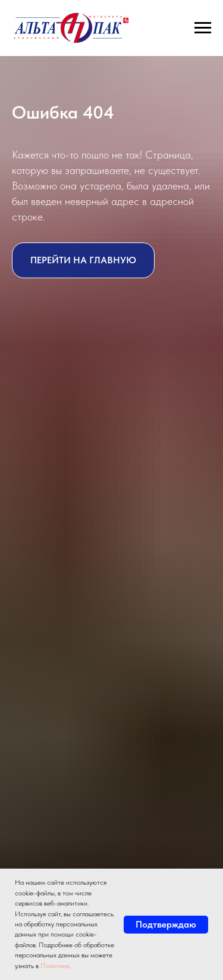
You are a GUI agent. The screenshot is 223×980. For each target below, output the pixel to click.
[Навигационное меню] (203, 28)
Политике (55, 966)
